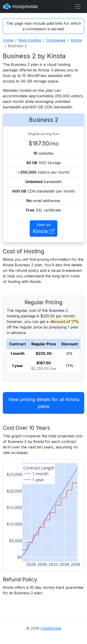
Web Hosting (30, 40)
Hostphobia (20, 6)
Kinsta (76, 40)
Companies (56, 40)
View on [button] (43, 229)
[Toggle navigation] (78, 6)
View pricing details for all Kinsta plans (44, 403)
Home (8, 40)
